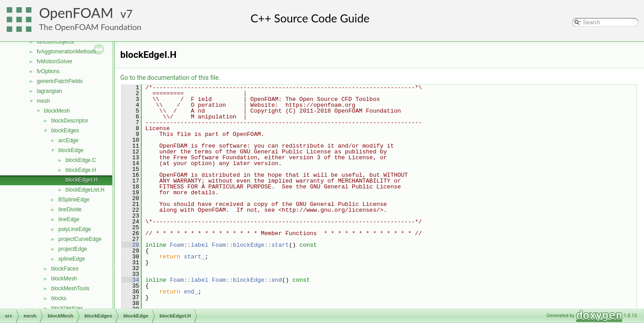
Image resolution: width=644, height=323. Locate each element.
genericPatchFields (60, 81)
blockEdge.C (81, 160)
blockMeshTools (70, 288)
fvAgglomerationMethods (67, 52)
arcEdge (68, 140)
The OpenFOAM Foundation (90, 27)
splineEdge (72, 259)
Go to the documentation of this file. (170, 78)
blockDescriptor (70, 121)
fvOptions (48, 71)
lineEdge (69, 219)
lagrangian (49, 91)
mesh (43, 101)
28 (130, 245)
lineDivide (70, 210)
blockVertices (67, 308)
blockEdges (65, 131)
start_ (195, 257)
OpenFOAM (76, 13)
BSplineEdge (74, 200)
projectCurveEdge (80, 239)
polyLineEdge (75, 229)
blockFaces (65, 269)
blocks (59, 298)
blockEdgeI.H (81, 180)
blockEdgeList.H (85, 190)
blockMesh (57, 111)
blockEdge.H (81, 170)
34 (130, 280)
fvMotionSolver (55, 61)
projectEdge (73, 249)
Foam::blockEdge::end (247, 280)
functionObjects (55, 42)
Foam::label (189, 245)
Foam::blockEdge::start (250, 245)
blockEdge (71, 150)
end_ (191, 292)
